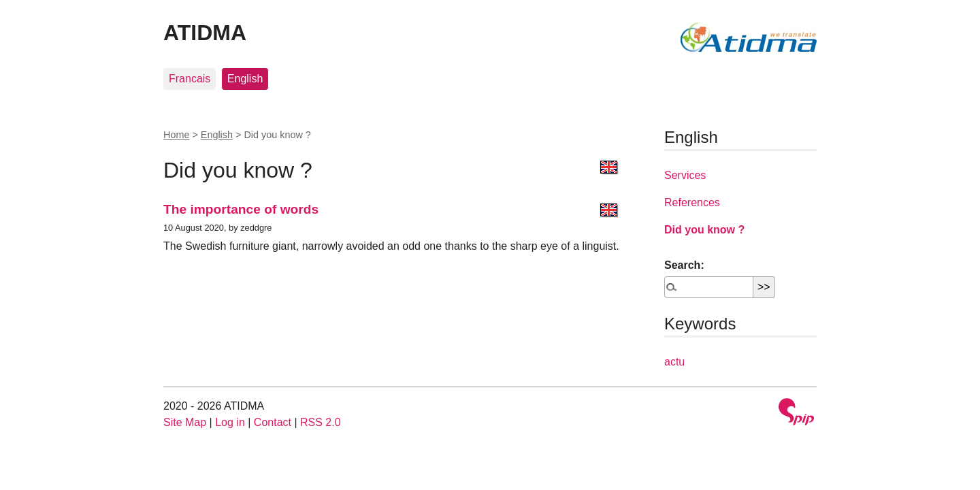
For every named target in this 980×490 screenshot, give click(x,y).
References (692, 202)
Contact (273, 422)
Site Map (185, 422)
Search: (684, 265)
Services (685, 175)
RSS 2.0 (321, 422)
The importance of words (241, 209)
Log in (230, 422)
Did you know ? (704, 230)
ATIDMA (205, 33)
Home (176, 135)
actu (674, 362)
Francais (190, 79)
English (245, 79)
